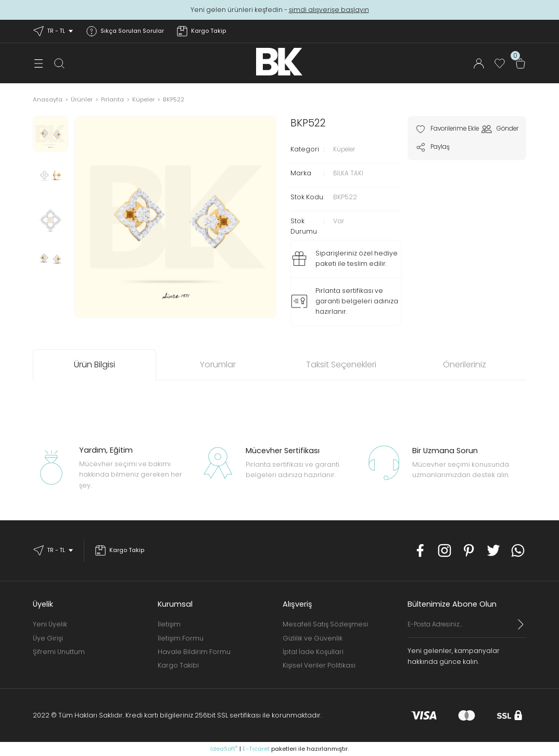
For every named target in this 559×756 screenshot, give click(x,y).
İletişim (169, 624)
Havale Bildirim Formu (194, 652)
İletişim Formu (181, 638)
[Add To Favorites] (451, 129)
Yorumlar (218, 364)
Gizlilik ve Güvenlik (313, 638)
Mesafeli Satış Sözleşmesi (325, 624)
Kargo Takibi (178, 665)
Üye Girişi (48, 638)
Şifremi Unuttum (59, 652)
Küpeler (346, 149)
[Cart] (520, 63)
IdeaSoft (224, 749)
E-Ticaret (256, 749)
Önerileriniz (465, 364)
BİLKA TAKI (348, 173)
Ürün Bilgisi (94, 364)
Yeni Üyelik (50, 624)
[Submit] (521, 624)
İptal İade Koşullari (313, 652)
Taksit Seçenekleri (341, 364)
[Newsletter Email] (467, 629)
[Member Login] (479, 63)
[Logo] (279, 62)
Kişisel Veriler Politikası (319, 665)
